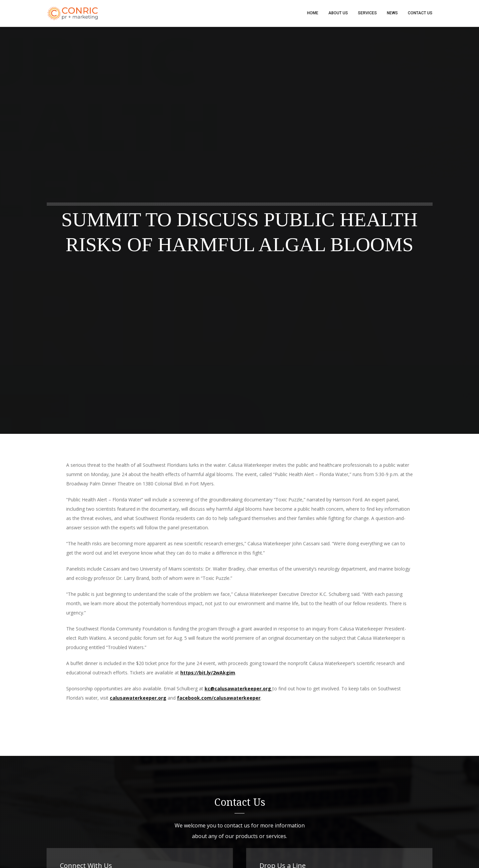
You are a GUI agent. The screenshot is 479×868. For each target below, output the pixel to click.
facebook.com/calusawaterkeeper (219, 698)
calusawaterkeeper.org (138, 698)
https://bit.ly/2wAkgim (208, 673)
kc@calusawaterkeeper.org (239, 689)
